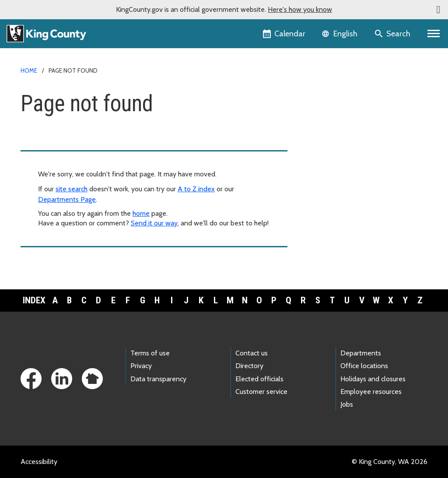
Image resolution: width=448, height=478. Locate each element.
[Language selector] (341, 34)
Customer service (261, 392)
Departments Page (67, 199)
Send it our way (154, 223)
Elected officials (259, 379)
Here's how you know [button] (300, 9)
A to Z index (196, 189)
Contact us (252, 353)
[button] (438, 10)
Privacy (141, 366)
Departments (361, 353)
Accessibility (39, 462)
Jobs (347, 404)
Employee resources (371, 392)
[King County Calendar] (285, 34)
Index (34, 300)
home (141, 213)
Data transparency (158, 379)
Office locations (364, 366)
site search (72, 189)
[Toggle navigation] (434, 34)
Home (29, 70)
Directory (249, 366)
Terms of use (150, 353)
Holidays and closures (373, 379)
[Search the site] (393, 34)
